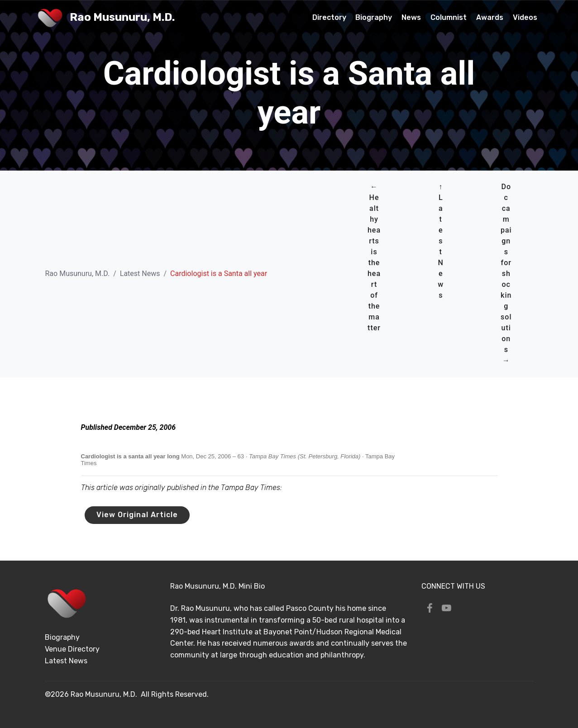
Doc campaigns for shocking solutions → (506, 274)
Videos (525, 17)
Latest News (140, 274)
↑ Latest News (441, 241)
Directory (329, 17)
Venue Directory (72, 649)
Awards (490, 17)
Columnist (449, 17)
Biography (374, 17)
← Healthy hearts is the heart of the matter (374, 257)
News (411, 17)
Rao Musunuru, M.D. (122, 17)
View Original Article (137, 515)
